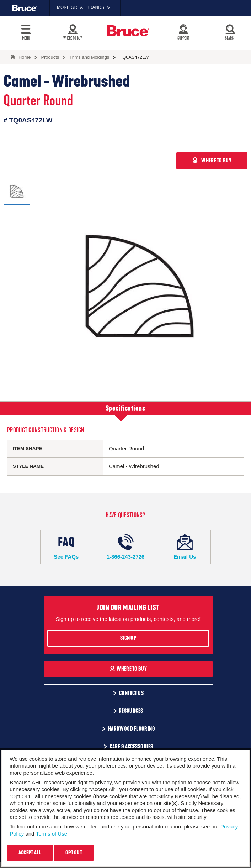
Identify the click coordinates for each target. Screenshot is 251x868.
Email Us (185, 547)
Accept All (30, 853)
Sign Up (128, 638)
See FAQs (66, 547)
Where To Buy (128, 669)
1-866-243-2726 (126, 547)
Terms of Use (52, 834)
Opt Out (74, 853)
